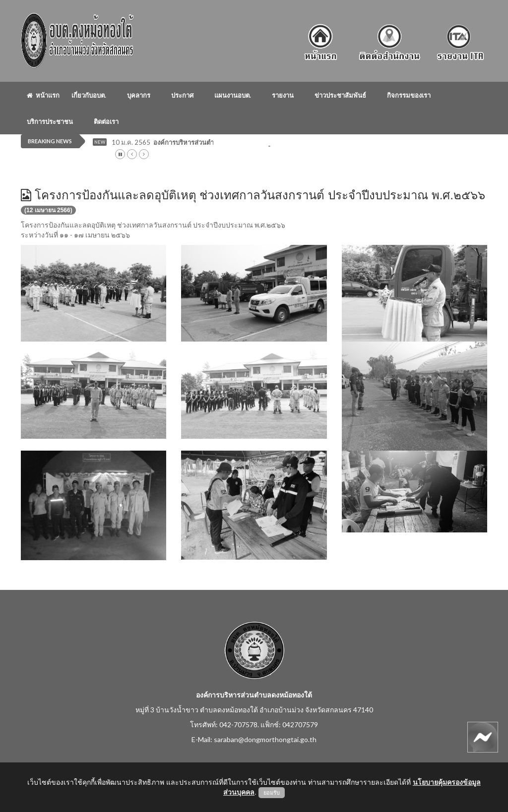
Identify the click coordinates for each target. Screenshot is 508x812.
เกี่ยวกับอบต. (89, 95)
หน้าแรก (43, 95)
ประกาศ (182, 95)
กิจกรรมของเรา (409, 95)
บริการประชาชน (50, 121)
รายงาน (283, 95)
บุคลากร (139, 95)
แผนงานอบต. (233, 95)
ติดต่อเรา (106, 121)
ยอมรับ (272, 793)
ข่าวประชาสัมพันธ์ (340, 95)
